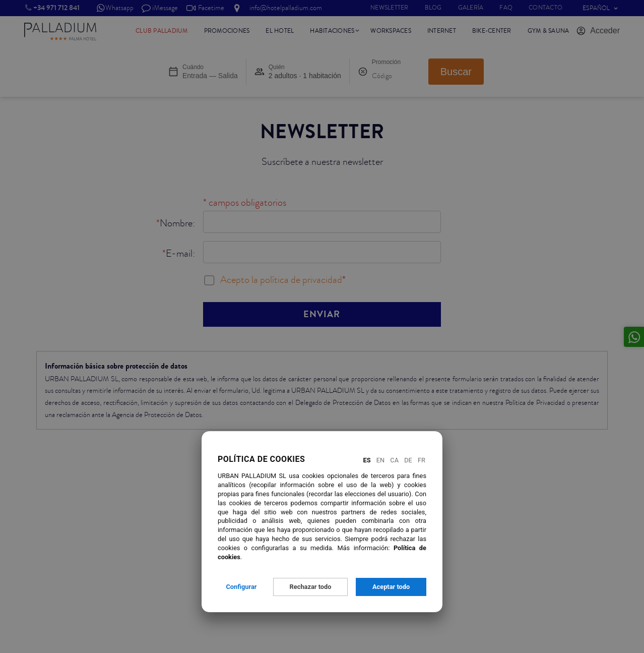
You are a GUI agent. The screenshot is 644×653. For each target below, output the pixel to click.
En (380, 460)
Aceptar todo (391, 587)
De (408, 460)
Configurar (241, 587)
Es (367, 460)
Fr (422, 460)
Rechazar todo (311, 587)
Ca (394, 460)
